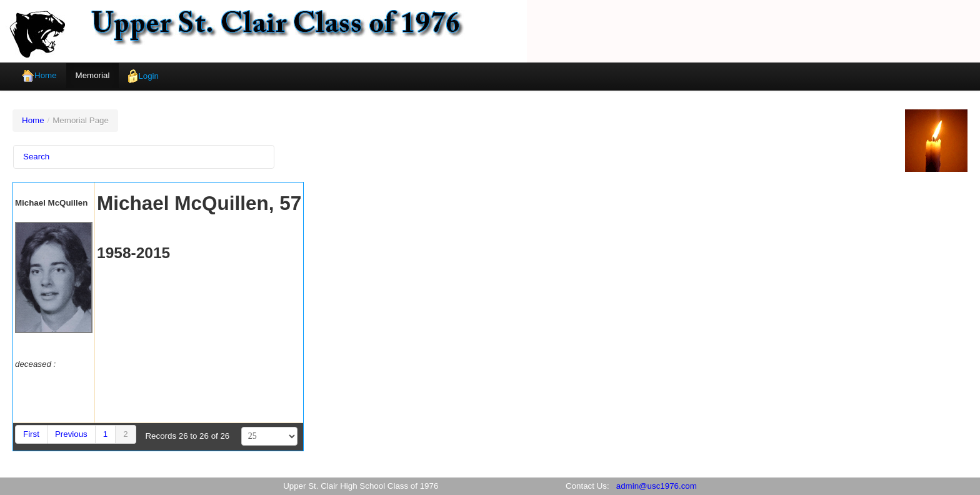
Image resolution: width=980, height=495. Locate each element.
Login (143, 77)
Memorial (93, 75)
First (31, 434)
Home (39, 76)
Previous (71, 434)
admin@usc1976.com (657, 486)
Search (36, 157)
